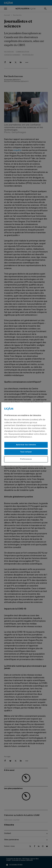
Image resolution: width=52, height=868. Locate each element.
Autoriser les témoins (26, 445)
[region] (26, 434)
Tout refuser (26, 452)
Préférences (26, 459)
